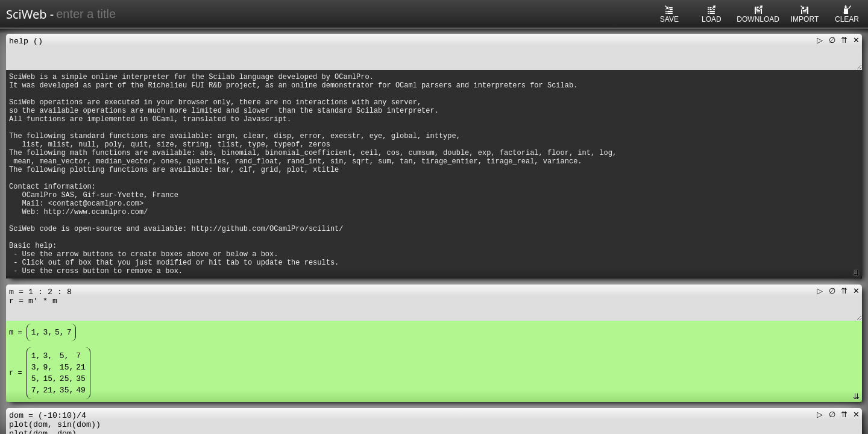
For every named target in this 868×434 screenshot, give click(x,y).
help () (434, 52)
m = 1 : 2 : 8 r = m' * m (434, 303)
